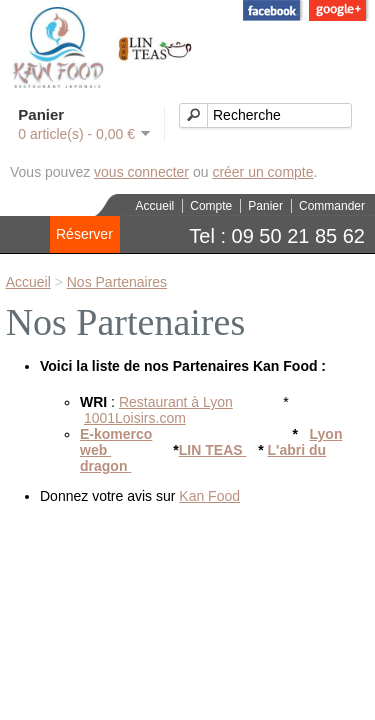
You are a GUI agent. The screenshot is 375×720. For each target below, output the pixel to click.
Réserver (84, 234)
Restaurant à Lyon (176, 402)
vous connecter (141, 172)
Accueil (155, 206)
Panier (265, 206)
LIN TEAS (213, 450)
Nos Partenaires (117, 282)
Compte (211, 206)
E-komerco (116, 434)
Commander (332, 206)
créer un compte (262, 172)
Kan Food (209, 496)
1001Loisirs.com (135, 418)
